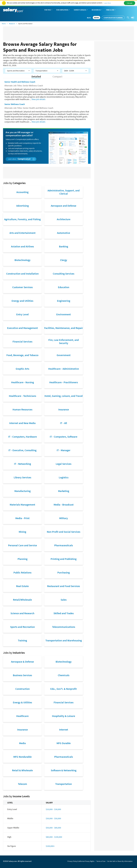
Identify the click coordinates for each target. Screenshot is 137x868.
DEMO (96, 18)
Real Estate (22, 586)
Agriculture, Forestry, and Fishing (22, 219)
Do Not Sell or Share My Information (120, 861)
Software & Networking (64, 770)
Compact (57, 77)
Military (64, 518)
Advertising (22, 206)
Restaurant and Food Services (64, 586)
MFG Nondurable (22, 757)
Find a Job (111, 10)
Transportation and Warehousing (64, 640)
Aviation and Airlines (22, 246)
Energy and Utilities (22, 301)
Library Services (22, 477)
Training (22, 640)
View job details (39, 99)
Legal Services (64, 464)
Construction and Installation (22, 274)
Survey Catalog (81, 10)
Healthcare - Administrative (64, 369)
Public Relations (22, 572)
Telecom (22, 784)
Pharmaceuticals (64, 545)
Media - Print (22, 518)
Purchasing (64, 572)
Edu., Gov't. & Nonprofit (64, 689)
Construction (22, 689)
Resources (97, 10)
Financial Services (22, 342)
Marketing (64, 491)
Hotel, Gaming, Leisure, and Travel (64, 396)
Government (64, 355)
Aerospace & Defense (22, 662)
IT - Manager (64, 450)
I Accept (130, 3)
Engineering (64, 301)
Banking (64, 246)
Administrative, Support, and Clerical (64, 192)
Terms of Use (101, 861)
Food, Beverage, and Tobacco (22, 355)
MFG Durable (64, 743)
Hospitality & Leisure (64, 716)
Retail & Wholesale (22, 770)
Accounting (22, 192)
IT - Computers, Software (64, 437)
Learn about (21, 159)
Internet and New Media (22, 423)
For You (49, 10)
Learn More (107, 3)
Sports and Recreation (22, 627)
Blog (89, 18)
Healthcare (22, 716)
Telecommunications (64, 627)
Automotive (64, 233)
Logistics (64, 477)
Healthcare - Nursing (22, 382)
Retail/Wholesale (22, 600)
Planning (22, 559)
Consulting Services (64, 274)
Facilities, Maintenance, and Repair (64, 328)
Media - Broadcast (64, 505)
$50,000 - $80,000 (53, 828)
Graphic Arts (22, 369)
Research (12, 24)
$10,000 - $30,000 (53, 809)
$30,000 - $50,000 (53, 818)
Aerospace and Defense (64, 206)
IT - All (64, 423)
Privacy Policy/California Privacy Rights (81, 861)
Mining (22, 532)
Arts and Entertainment (22, 233)
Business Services (22, 675)
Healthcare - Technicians (22, 396)
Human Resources (22, 409)
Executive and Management (22, 328)
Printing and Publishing (64, 559)
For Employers (63, 10)
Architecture (64, 219)
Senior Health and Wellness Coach (20, 82)
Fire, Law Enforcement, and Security (64, 341)
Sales (64, 600)
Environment (64, 314)
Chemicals (64, 675)
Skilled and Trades (64, 613)
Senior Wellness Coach (15, 104)
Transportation (64, 784)
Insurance (64, 409)
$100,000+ (50, 846)
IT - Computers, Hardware (22, 437)
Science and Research (22, 613)
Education (64, 287)
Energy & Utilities (22, 702)
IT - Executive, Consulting (22, 450)
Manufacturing (22, 491)
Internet (64, 730)
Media (22, 743)
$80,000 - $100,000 (54, 837)
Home (4, 24)
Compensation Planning (113, 18)
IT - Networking (22, 464)
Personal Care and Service (22, 545)
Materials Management (22, 505)
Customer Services (22, 287)
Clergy (64, 260)
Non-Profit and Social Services (64, 532)
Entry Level (22, 314)
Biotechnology (22, 260)
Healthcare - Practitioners (64, 382)
